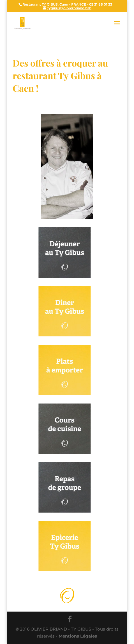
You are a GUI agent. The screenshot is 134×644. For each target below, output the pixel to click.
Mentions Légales (78, 636)
